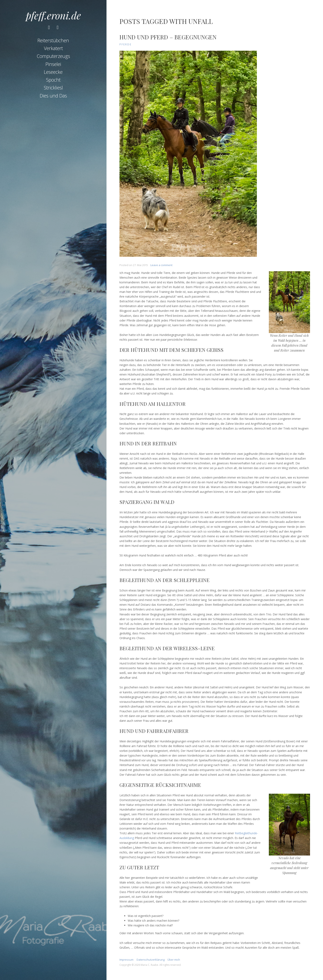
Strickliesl (53, 88)
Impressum (126, 960)
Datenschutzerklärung (151, 960)
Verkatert (53, 48)
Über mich (174, 960)
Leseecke (53, 72)
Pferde (126, 44)
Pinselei (53, 64)
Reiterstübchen (53, 40)
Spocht (53, 80)
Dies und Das (53, 96)
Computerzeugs (53, 56)
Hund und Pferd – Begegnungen (168, 37)
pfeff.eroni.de (53, 15)
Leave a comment (161, 265)
